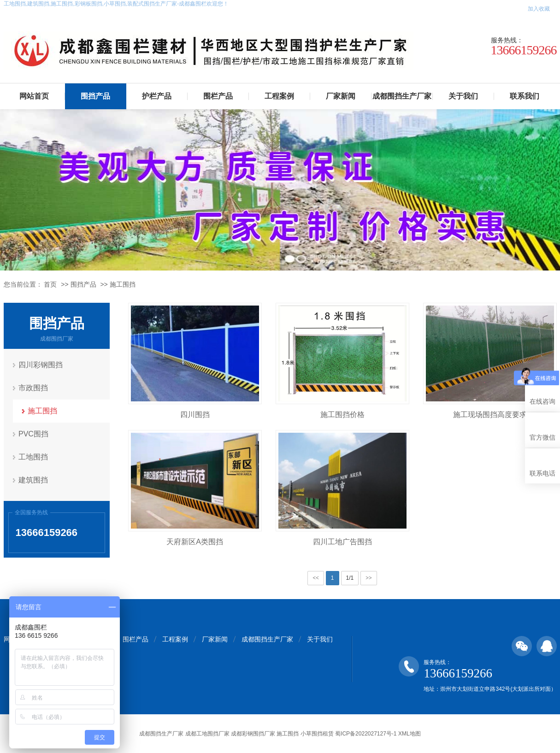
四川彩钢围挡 (41, 365)
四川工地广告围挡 (342, 542)
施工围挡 (123, 284)
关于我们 (463, 96)
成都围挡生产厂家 (402, 96)
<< (316, 578)
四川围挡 (195, 415)
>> (369, 578)
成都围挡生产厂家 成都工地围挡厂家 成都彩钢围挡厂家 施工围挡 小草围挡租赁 (236, 734)
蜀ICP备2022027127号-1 (366, 734)
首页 (50, 284)
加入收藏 (539, 9)
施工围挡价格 (342, 415)
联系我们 (525, 96)
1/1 (350, 578)
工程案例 (279, 96)
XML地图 (410, 734)
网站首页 (34, 96)
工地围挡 (34, 457)
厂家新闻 (341, 96)
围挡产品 (95, 96)
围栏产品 (218, 96)
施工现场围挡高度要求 (490, 415)
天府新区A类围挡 (195, 542)
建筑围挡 (34, 480)
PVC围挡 (34, 434)
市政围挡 (34, 388)
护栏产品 (157, 96)
